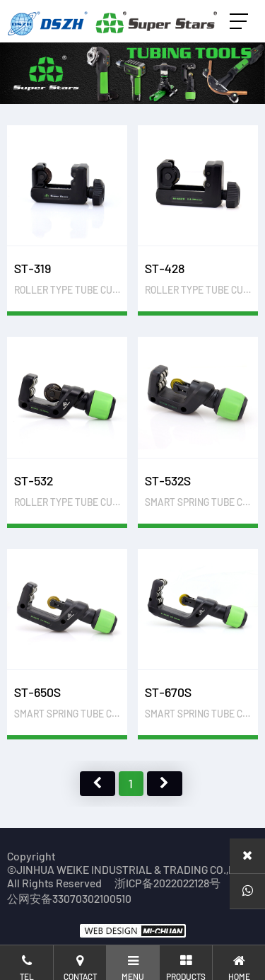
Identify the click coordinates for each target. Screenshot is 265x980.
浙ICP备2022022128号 (167, 883)
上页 (98, 784)
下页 (165, 784)
